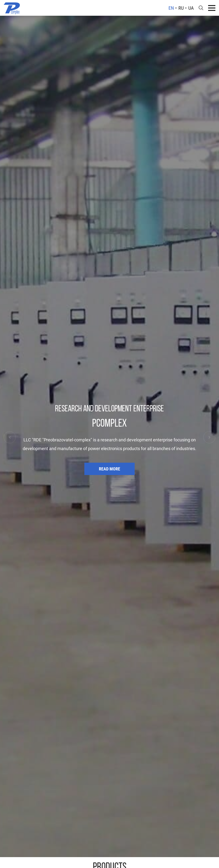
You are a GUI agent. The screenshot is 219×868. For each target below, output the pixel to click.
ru (181, 8)
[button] (10, 437)
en (171, 8)
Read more (109, 469)
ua (191, 8)
